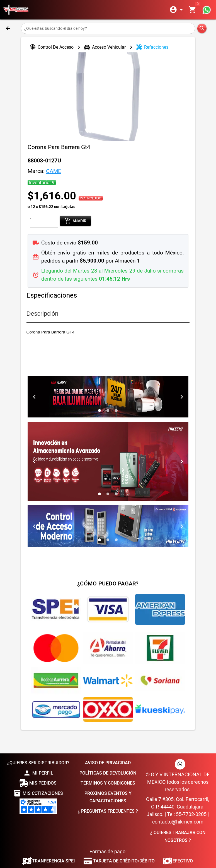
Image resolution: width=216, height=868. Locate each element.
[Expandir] (177, 10)
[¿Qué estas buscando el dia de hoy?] (108, 28)
